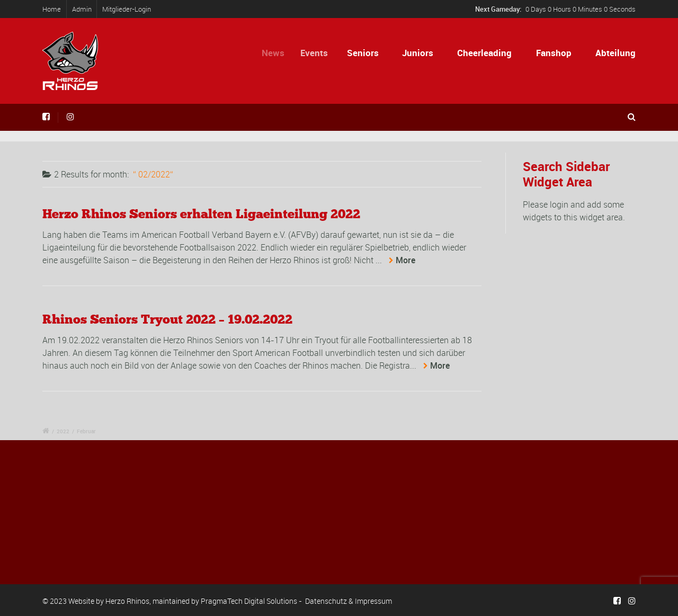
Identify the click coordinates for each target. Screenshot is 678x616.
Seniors (365, 53)
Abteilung (615, 53)
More (405, 260)
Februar (86, 431)
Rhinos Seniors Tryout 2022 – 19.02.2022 (167, 319)
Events (319, 53)
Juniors (418, 53)
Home (52, 9)
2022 (63, 431)
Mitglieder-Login (127, 9)
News (277, 53)
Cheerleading (484, 53)
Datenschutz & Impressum (349, 601)
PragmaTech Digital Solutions (249, 601)
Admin (82, 9)
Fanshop (554, 53)
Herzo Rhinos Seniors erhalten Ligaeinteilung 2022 (201, 214)
